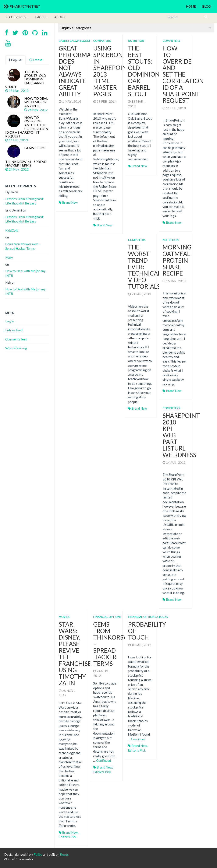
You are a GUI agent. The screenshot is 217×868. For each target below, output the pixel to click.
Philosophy (86, 41)
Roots (64, 854)
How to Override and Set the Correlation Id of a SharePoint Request (183, 74)
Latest (36, 60)
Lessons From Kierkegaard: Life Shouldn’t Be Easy (24, 201)
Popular (15, 60)
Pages (42, 17)
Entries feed (14, 330)
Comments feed (16, 339)
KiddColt (12, 230)
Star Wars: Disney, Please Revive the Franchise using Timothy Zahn (75, 654)
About (60, 17)
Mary (9, 258)
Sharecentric (21, 6)
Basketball (67, 41)
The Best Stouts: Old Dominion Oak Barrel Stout (144, 71)
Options (115, 617)
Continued (104, 760)
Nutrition (136, 41)
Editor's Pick (67, 837)
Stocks (162, 617)
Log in (10, 321)
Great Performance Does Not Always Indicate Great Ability (81, 71)
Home (191, 6)
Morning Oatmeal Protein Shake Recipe (177, 260)
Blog (206, 6)
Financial (101, 617)
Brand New (70, 202)
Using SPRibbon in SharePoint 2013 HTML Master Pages (112, 71)
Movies (64, 617)
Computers (102, 41)
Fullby (38, 854)
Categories (18, 17)
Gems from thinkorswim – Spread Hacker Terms (23, 246)
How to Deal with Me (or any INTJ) (25, 273)
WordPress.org (16, 348)
